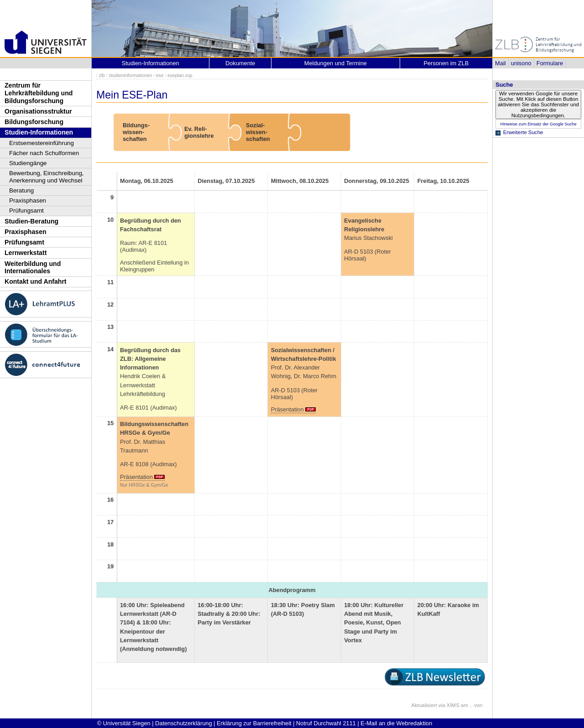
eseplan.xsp (180, 75)
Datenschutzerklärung (183, 723)
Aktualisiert (424, 705)
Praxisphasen (28, 200)
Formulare (550, 63)
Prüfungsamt (26, 211)
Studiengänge (28, 163)
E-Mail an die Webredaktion (396, 723)
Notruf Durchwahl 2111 (326, 723)
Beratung (21, 190)
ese (160, 75)
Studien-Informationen (39, 132)
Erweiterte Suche (523, 132)
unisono (521, 63)
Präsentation (287, 409)
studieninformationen (130, 75)
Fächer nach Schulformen (44, 153)
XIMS (453, 705)
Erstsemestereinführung (42, 143)
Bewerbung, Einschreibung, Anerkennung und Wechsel (47, 177)
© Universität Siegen (124, 723)
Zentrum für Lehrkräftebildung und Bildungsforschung (39, 93)
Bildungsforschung (34, 122)
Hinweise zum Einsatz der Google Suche (538, 124)
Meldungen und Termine (336, 63)
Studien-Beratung (31, 221)
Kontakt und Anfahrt (36, 281)
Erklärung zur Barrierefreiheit (254, 723)
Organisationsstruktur (38, 111)
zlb (102, 75)
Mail (500, 63)
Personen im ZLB (446, 63)
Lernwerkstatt (26, 253)
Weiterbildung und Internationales (33, 268)
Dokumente (240, 63)
